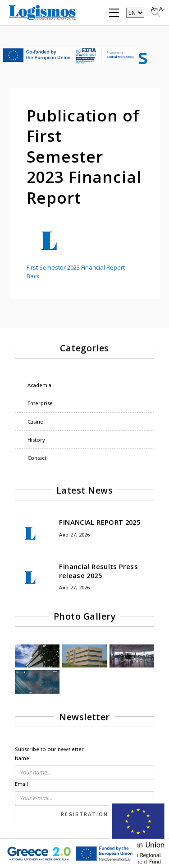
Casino (36, 422)
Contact (37, 458)
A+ (154, 9)
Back (33, 276)
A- (162, 9)
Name (22, 758)
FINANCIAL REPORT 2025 (100, 522)
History (36, 440)
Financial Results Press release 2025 (98, 571)
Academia (39, 385)
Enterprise (40, 403)
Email (21, 784)
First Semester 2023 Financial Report (76, 267)
